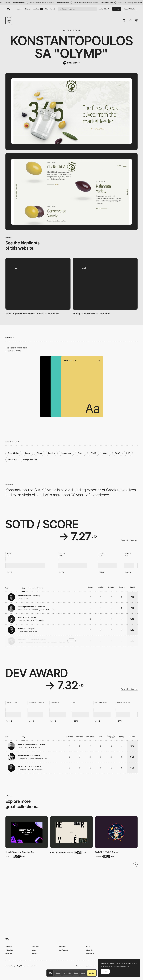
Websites (9, 946)
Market (52, 9)
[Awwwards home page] (50, 973)
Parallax (52, 453)
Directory (28, 9)
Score (83, 973)
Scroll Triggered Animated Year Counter (25, 314)
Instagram (88, 966)
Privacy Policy (32, 966)
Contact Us (90, 954)
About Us (89, 950)
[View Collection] (27, 832)
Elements (9, 954)
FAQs (88, 946)
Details (76, 973)
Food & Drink (13, 453)
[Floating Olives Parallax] (105, 284)
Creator (58, 973)
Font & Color (67, 973)
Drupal (81, 453)
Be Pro (117, 9)
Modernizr (12, 459)
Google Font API (30, 459)
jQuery (106, 453)
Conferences (64, 950)
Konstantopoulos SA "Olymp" (72, 47)
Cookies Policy (10, 966)
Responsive (66, 453)
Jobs (46, 9)
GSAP (117, 453)
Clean (39, 453)
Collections (9, 950)
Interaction (53, 314)
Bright (28, 453)
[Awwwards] (8, 9)
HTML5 (93, 453)
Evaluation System (129, 540)
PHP (128, 453)
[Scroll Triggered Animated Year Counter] (38, 284)
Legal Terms (21, 966)
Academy (38, 9)
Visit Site (92, 973)
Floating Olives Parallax (84, 314)
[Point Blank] (71, 63)
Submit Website (130, 9)
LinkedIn (97, 966)
